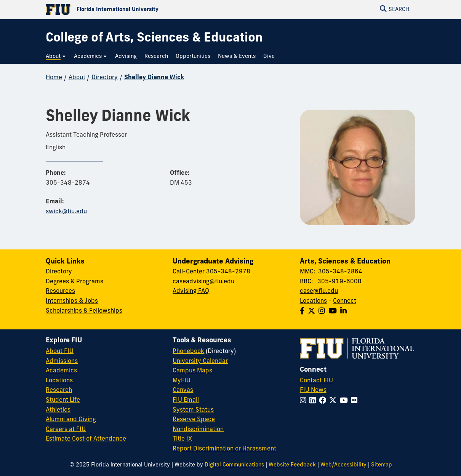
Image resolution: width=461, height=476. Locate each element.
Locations (313, 301)
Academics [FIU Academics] (61, 371)
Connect (345, 301)
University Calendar (200, 361)
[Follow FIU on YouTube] (345, 401)
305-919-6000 (339, 282)
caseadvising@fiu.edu (203, 282)
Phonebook (188, 351)
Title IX (182, 439)
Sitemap (382, 465)
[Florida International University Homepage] (138, 10)
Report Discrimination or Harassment (224, 449)
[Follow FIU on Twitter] (334, 401)
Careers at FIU (66, 430)
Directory (105, 78)
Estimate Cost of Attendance (86, 439)
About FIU (60, 351)
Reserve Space (194, 420)
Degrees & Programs (74, 282)
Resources (60, 291)
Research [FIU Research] (59, 390)
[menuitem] (56, 57)
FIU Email (186, 400)
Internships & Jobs (72, 301)
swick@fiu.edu (66, 212)
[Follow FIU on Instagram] (305, 401)
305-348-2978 (228, 272)
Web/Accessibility (343, 465)
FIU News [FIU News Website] (313, 390)
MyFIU (182, 381)
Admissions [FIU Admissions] (62, 361)
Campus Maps (192, 371)
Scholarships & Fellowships (84, 311)
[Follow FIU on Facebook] (324, 401)
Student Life (63, 400)
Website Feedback (292, 465)
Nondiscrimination (198, 430)
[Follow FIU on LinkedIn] (314, 401)
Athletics (58, 410)
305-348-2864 (340, 272)
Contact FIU (316, 381)
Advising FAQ (191, 291)
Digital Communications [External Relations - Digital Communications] (234, 465)
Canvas (183, 390)
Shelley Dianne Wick (154, 78)
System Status (193, 410)
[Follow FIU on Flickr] (356, 401)
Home (54, 78)
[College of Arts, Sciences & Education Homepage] (154, 39)
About (77, 78)
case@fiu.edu (319, 291)
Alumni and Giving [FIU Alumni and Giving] (71, 420)
